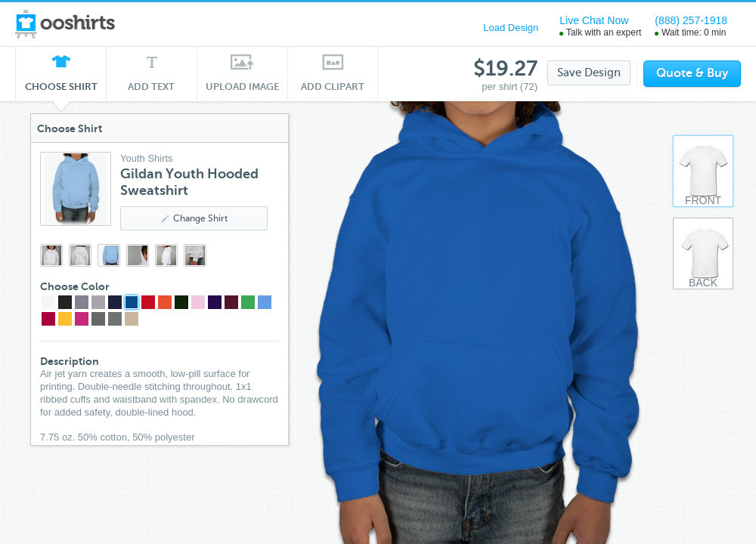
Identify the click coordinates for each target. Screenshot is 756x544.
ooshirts (66, 24)
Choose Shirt (61, 91)
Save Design (589, 73)
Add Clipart (333, 87)
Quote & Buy (692, 73)
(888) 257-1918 (691, 20)
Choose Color (75, 286)
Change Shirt (194, 218)
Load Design (511, 28)
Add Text (152, 87)
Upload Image (243, 87)
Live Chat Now (594, 20)
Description (70, 361)
